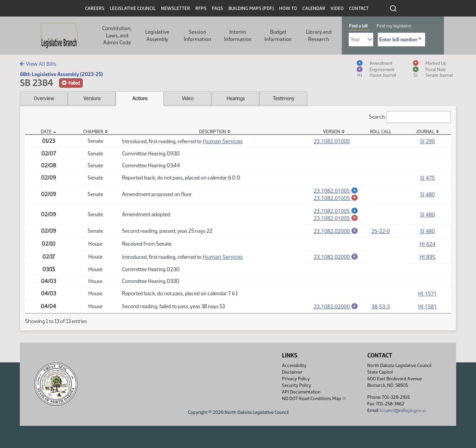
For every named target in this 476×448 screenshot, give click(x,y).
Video (337, 8)
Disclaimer (292, 374)
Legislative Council (133, 8)
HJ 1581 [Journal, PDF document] (428, 308)
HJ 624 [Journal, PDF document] (427, 246)
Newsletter (176, 8)
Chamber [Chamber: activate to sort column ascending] (93, 132)
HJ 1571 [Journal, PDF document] (428, 296)
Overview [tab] (44, 99)
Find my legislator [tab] (394, 26)
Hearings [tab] (236, 99)
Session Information (198, 36)
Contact (359, 8)
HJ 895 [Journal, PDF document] (427, 259)
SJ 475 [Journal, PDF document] (428, 178)
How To (288, 8)
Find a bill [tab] (358, 26)
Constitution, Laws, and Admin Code (117, 35)
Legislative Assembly (157, 36)
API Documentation (301, 394)
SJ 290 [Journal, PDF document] (428, 141)
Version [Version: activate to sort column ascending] (332, 132)
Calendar (314, 8)
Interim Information (238, 36)
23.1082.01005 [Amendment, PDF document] (336, 191)
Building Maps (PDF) (251, 8)
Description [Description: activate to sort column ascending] (212, 132)
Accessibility (294, 368)
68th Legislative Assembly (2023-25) (61, 74)
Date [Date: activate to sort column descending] (46, 132)
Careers (95, 8)
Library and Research (319, 36)
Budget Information (278, 36)
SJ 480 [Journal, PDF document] (428, 195)
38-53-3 (380, 308)
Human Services (223, 141)
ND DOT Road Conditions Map (314, 401)
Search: (410, 117)
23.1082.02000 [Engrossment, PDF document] (336, 232)
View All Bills (38, 64)
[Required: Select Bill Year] (361, 40)
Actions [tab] (140, 99)
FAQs (218, 8)
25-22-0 (380, 232)
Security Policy (297, 388)
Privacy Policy (296, 381)
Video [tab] (188, 99)
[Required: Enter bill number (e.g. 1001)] (401, 40)
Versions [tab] (92, 99)
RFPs (201, 8)
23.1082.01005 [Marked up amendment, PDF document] (336, 198)
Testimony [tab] (284, 99)
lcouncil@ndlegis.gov (403, 413)
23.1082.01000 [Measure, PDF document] (332, 141)
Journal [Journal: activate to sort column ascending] (425, 132)
